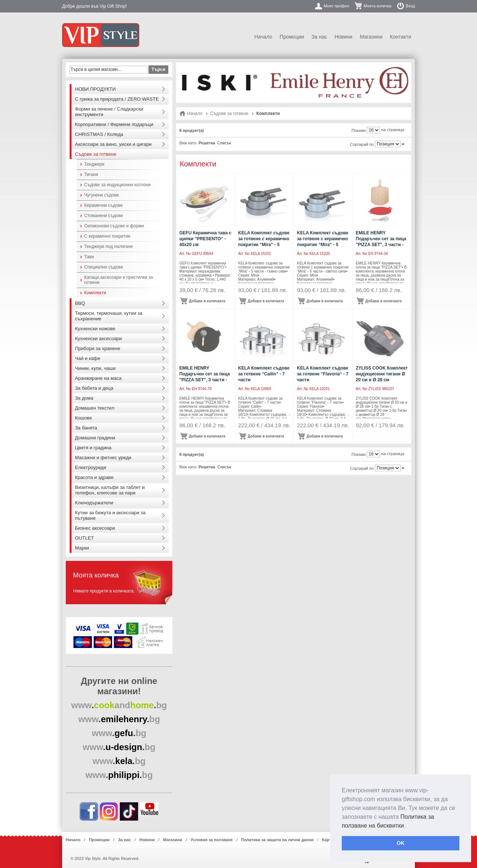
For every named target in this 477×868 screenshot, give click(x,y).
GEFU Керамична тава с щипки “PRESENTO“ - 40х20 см (205, 239)
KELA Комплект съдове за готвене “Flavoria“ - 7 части (323, 374)
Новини (343, 37)
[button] (408, 826)
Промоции (292, 37)
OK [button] (401, 843)
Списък (224, 143)
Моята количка (377, 6)
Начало (263, 37)
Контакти (401, 37)
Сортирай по (362, 144)
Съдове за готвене (229, 114)
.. (119, 705)
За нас (320, 37)
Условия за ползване (212, 840)
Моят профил (336, 6)
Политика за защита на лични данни (277, 840)
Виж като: (188, 143)
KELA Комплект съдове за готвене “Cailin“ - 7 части (264, 374)
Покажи (359, 130)
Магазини (371, 37)
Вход (410, 6)
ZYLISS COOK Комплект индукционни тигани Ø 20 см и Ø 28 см (382, 374)
